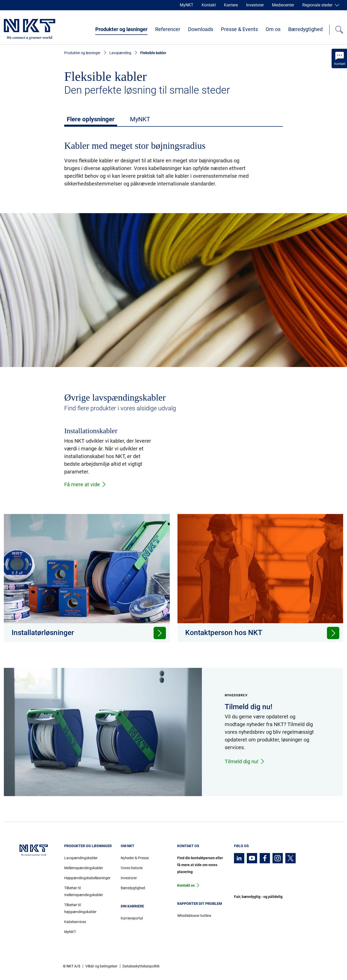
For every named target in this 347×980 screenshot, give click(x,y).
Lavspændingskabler (81, 858)
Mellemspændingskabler (84, 868)
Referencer (168, 29)
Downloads (201, 29)
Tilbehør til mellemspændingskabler (84, 891)
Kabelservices (75, 922)
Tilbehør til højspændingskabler (80, 908)
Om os (273, 29)
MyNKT (187, 5)
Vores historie (132, 868)
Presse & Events (239, 29)
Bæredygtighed (305, 29)
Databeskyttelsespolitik (141, 966)
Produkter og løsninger (121, 29)
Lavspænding (120, 53)
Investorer (255, 5)
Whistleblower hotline (194, 916)
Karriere (231, 5)
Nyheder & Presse (135, 858)
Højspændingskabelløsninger (87, 878)
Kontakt (209, 5)
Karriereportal (132, 918)
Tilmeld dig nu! (245, 761)
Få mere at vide (85, 484)
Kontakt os (186, 885)
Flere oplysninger (91, 119)
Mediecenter (283, 5)
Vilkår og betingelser (101, 966)
